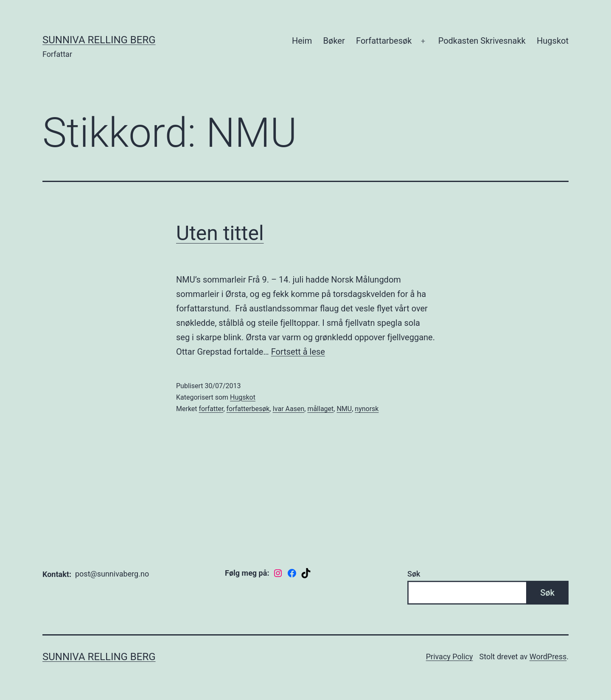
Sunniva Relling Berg (99, 40)
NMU (344, 409)
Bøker (334, 41)
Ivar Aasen (288, 409)
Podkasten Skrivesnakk (482, 41)
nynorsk (367, 409)
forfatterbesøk (248, 409)
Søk (414, 574)
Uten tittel (220, 233)
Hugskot (553, 41)
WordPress (548, 657)
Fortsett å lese (298, 352)
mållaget (320, 409)
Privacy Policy (450, 657)
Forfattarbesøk (384, 41)
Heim (302, 41)
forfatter (211, 409)
